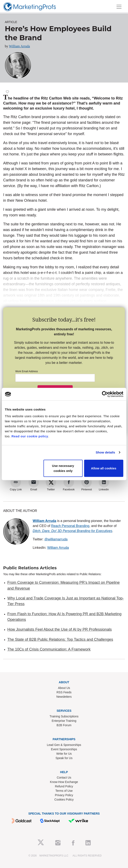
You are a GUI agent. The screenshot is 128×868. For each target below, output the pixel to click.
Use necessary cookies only (63, 468)
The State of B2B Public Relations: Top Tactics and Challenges (60, 639)
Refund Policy (64, 786)
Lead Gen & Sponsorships (64, 745)
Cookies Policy (64, 800)
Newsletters (64, 697)
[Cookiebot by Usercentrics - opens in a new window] (105, 394)
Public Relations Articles (30, 568)
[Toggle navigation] (119, 7)
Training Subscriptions (64, 716)
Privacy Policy (64, 795)
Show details (105, 452)
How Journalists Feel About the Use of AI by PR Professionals (59, 629)
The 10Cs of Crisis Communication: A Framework (49, 649)
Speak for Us (64, 758)
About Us (64, 688)
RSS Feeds (64, 692)
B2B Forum (64, 725)
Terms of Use (64, 791)
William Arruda (19, 46)
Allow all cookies (104, 468)
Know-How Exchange (64, 782)
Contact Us (64, 778)
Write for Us (64, 754)
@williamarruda (56, 539)
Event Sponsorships (64, 749)
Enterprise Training (64, 721)
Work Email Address (27, 371)
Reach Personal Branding (70, 526)
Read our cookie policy (30, 436)
